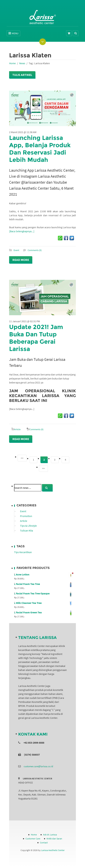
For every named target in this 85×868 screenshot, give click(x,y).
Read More (21, 260)
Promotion (26, 516)
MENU (13, 33)
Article (17, 429)
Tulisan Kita (27, 530)
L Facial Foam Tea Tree (44, 584)
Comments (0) (35, 250)
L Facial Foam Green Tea (44, 612)
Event (16, 250)
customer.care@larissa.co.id (38, 766)
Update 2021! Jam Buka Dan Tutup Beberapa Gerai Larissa (36, 338)
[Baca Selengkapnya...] (22, 231)
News (22, 63)
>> (43, 468)
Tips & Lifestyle (28, 526)
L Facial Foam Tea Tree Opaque (44, 593)
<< (22, 458)
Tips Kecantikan (23, 552)
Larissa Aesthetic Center (53, 850)
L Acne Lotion (44, 574)
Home (12, 63)
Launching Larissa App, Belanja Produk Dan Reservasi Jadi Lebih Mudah (40, 149)
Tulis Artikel (22, 75)
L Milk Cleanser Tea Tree (44, 603)
